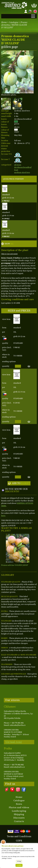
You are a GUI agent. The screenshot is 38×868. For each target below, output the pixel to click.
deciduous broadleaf (23, 167)
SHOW (9, 244)
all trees (18, 165)
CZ (29, 11)
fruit (16, 170)
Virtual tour (14, 742)
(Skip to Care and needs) (9, 254)
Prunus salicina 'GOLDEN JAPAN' (15, 565)
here (3, 516)
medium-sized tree (22, 172)
